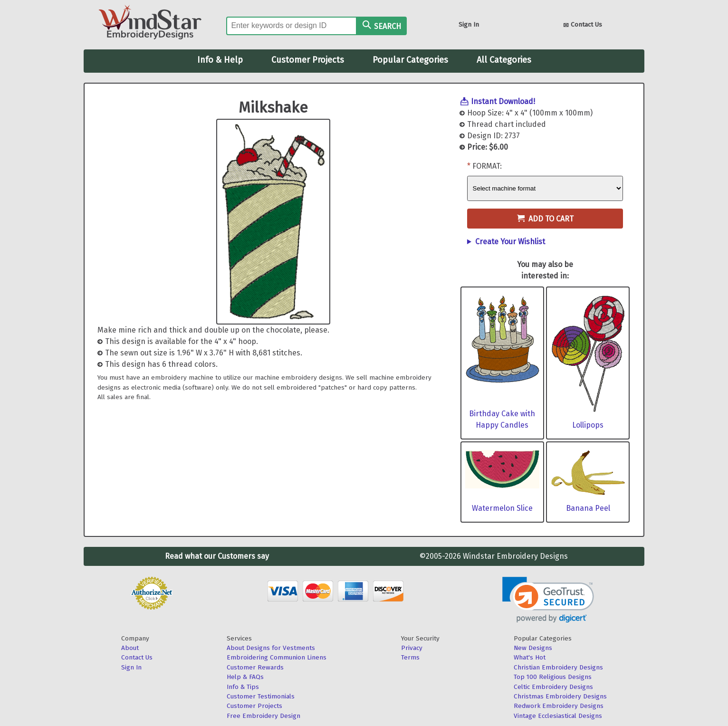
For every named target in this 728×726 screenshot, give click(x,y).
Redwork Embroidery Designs (559, 706)
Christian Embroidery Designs (558, 667)
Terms (410, 657)
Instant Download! (503, 101)
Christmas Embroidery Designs (560, 696)
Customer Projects (308, 60)
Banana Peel (588, 508)
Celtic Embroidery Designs (553, 687)
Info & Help (220, 60)
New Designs (533, 648)
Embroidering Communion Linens (277, 657)
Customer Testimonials (261, 696)
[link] (548, 600)
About (130, 648)
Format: (487, 166)
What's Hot (530, 657)
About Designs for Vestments (271, 648)
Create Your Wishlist (510, 242)
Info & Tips (243, 687)
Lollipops (588, 425)
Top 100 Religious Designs (553, 677)
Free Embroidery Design (263, 716)
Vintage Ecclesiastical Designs (558, 716)
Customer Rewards (255, 667)
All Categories (504, 60)
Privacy (412, 648)
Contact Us (583, 25)
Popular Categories (410, 60)
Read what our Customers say (217, 556)
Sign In (469, 24)
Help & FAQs (245, 677)
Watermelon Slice (502, 508)
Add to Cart (545, 219)
